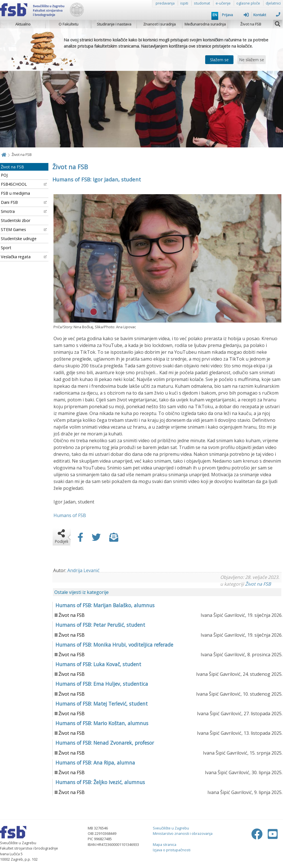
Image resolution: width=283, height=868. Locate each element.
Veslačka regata (24, 257)
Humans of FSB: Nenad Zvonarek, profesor (105, 743)
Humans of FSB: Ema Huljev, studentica (102, 684)
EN (215, 15)
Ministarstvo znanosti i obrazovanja (183, 833)
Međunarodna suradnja (205, 24)
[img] (278, 23)
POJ (4, 175)
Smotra (24, 211)
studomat (202, 3)
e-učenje (223, 3)
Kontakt (267, 15)
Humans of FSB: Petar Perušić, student (100, 625)
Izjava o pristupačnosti (172, 850)
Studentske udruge (19, 239)
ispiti (184, 3)
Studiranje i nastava (114, 24)
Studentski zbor (16, 220)
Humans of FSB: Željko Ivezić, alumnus (100, 782)
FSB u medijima (15, 193)
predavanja (165, 3)
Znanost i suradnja (159, 24)
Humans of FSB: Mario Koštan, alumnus (102, 723)
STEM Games (24, 229)
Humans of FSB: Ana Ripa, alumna (95, 763)
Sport (6, 248)
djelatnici (273, 3)
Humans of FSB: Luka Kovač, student (98, 664)
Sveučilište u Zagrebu (171, 828)
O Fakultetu (68, 24)
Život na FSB (251, 24)
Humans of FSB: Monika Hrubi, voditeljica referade (114, 645)
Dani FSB (24, 202)
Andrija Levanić (83, 570)
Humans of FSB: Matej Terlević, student (102, 704)
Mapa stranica (165, 844)
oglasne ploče (248, 3)
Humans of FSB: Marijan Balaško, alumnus (105, 605)
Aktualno (23, 24)
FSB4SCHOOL (24, 184)
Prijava (235, 15)
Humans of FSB (70, 515)
